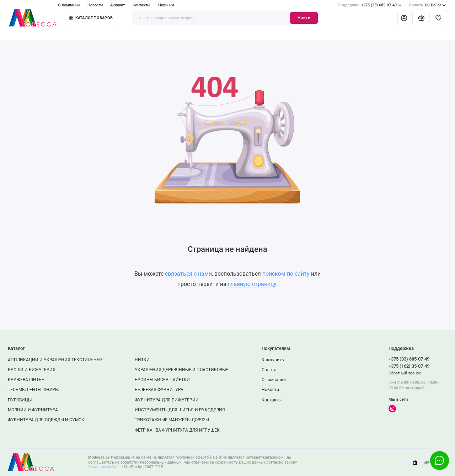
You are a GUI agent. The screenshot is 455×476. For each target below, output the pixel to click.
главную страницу (252, 284)
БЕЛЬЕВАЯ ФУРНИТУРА (159, 390)
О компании (69, 5)
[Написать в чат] (439, 460)
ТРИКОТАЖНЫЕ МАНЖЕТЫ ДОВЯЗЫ (172, 420)
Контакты (141, 5)
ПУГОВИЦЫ (20, 400)
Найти (304, 18)
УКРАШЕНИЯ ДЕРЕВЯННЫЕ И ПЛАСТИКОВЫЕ (181, 370)
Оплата (269, 370)
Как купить (273, 360)
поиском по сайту (286, 274)
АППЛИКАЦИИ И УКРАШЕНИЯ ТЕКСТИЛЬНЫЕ (55, 360)
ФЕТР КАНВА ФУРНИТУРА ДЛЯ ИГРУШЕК (177, 430)
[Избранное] (438, 18)
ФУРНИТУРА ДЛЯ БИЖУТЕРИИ (167, 400)
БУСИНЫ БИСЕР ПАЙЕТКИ (162, 380)
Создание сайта (103, 467)
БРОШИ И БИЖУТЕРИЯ (32, 370)
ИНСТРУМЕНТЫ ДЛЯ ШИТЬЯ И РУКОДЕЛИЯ (180, 410)
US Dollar (428, 5)
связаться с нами (188, 274)
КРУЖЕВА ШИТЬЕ (26, 380)
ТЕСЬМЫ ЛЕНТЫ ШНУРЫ (33, 390)
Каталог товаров (91, 18)
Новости (95, 5)
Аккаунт (117, 5)
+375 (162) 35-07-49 (409, 366)
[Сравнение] (421, 18)
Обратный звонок (405, 373)
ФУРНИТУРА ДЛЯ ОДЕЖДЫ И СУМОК (46, 420)
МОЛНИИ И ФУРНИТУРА (33, 410)
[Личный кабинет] (404, 18)
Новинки (166, 5)
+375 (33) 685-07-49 (370, 5)
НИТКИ (142, 360)
